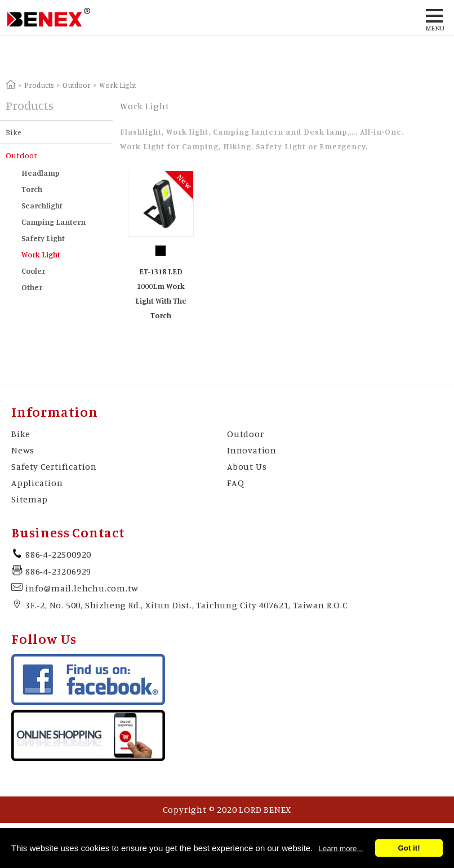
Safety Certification (54, 466)
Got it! (409, 848)
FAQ (235, 483)
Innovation (252, 450)
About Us (247, 466)
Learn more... (340, 849)
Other (32, 287)
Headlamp (41, 173)
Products (39, 85)
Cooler (33, 271)
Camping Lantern (54, 222)
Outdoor (77, 85)
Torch (32, 189)
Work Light (41, 254)
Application (37, 483)
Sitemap (30, 499)
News (23, 450)
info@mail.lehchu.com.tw (82, 588)
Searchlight (42, 205)
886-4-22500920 (58, 554)
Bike (14, 132)
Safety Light (43, 238)
